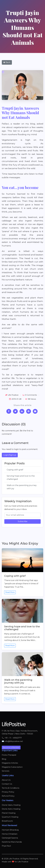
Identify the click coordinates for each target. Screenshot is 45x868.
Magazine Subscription (12, 767)
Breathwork (7, 821)
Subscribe (23, 521)
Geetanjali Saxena (10, 838)
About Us (6, 780)
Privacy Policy (8, 792)
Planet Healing (9, 813)
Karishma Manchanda (12, 842)
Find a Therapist (9, 755)
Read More (10, 592)
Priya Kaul (6, 846)
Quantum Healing (10, 817)
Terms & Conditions (10, 788)
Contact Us (7, 784)
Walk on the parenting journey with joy (22, 487)
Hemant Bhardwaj (10, 830)
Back (7, 62)
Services (6, 771)
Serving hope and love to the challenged (21, 478)
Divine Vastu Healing (11, 805)
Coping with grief (15, 470)
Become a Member (11, 747)
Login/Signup (10, 455)
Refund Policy (8, 796)
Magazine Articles (10, 763)
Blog (4, 759)
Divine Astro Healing (11, 809)
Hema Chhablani (10, 834)
